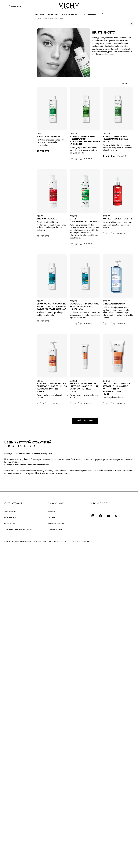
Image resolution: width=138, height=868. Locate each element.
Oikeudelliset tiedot (10, 840)
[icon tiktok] (116, 838)
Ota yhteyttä (51, 840)
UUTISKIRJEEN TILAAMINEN (56, 846)
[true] (132, 24)
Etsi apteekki (51, 833)
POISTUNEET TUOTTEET (55, 852)
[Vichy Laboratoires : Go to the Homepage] (69, 6)
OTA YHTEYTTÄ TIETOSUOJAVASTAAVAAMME (18, 852)
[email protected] (53, 864)
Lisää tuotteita (85, 743)
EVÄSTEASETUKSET (10, 846)
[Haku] (102, 14)
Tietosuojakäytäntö (10, 833)
